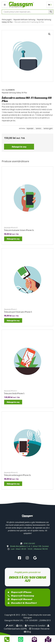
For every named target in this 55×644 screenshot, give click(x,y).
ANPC (10, 626)
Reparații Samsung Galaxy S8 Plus (14, 93)
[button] (49, 34)
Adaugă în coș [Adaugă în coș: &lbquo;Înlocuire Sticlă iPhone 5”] (13, 402)
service (38, 128)
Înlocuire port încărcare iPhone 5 (18, 312)
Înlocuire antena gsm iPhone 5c (17, 475)
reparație (30, 128)
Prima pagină (7, 20)
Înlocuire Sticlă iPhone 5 (14, 393)
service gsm (48, 128)
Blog (27, 632)
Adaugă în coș (19, 147)
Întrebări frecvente (39, 629)
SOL (19, 626)
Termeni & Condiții (35, 626)
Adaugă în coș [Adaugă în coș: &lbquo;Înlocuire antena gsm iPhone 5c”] (13, 484)
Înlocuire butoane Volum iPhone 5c (19, 230)
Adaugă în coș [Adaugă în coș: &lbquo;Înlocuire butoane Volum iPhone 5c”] (13, 239)
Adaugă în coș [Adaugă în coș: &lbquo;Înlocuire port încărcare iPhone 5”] (13, 320)
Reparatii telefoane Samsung (24, 20)
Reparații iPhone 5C (11, 228)
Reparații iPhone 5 (10, 309)
